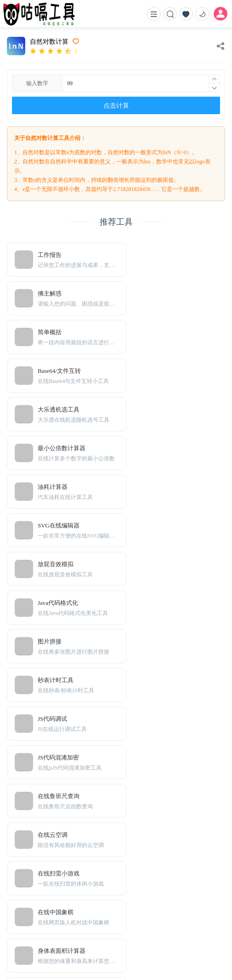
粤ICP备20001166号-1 (34, 956)
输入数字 (37, 83)
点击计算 (116, 106)
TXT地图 (44, 909)
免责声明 (45, 895)
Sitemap (71, 909)
